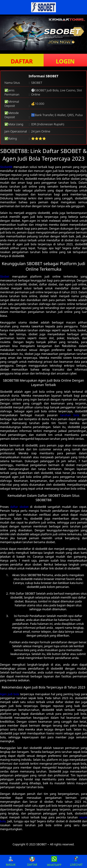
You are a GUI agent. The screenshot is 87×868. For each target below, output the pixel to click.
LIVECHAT (76, 861)
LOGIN (65, 61)
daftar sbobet (19, 507)
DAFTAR (22, 61)
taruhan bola (70, 415)
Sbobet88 (6, 167)
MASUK (11, 861)
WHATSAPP (54, 861)
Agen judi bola (10, 694)
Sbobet (5, 277)
